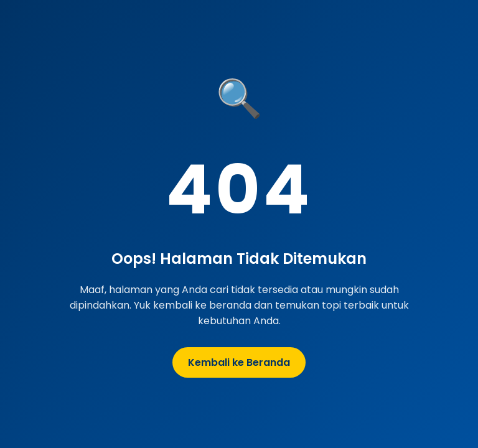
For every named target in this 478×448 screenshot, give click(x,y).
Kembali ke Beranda (239, 362)
